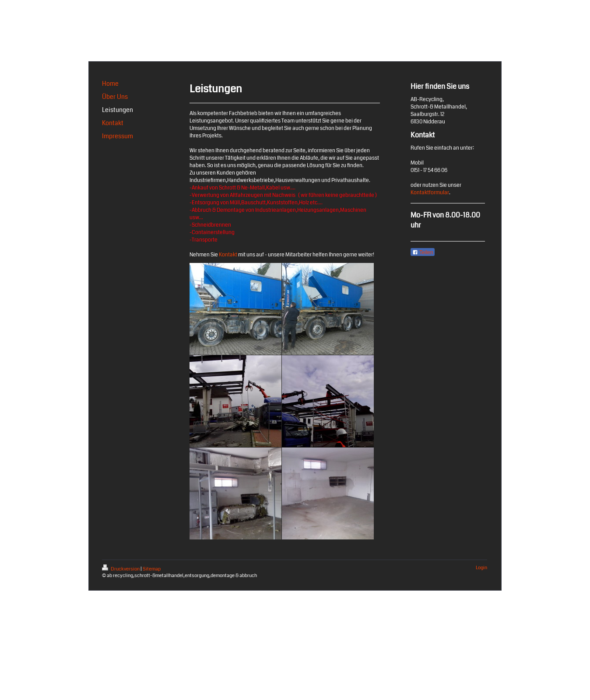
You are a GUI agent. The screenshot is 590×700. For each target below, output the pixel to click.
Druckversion (121, 569)
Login (481, 568)
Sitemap (152, 569)
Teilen (423, 252)
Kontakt (228, 255)
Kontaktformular (430, 193)
